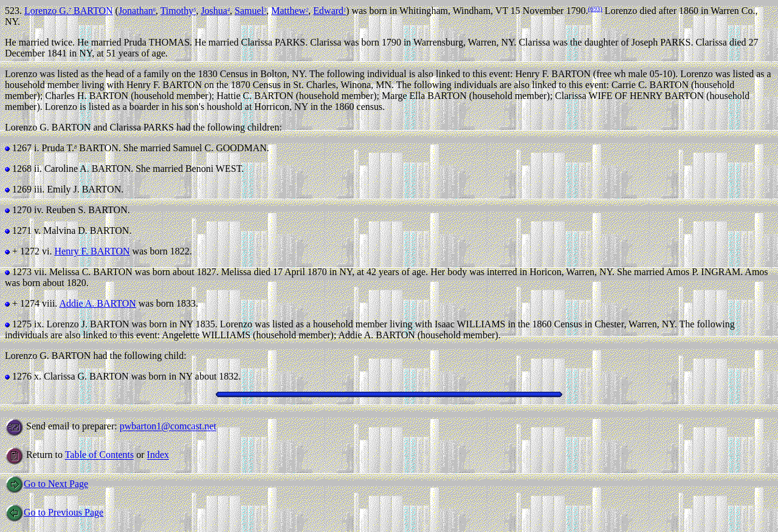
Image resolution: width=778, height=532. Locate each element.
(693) (595, 9)
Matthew (290, 11)
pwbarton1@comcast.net (168, 427)
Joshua (215, 11)
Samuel (250, 11)
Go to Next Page (46, 484)
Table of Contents (100, 455)
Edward (329, 11)
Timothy (178, 11)
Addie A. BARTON (97, 303)
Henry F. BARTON (92, 251)
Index (158, 455)
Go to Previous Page (54, 512)
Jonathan (137, 11)
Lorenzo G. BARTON (69, 11)
